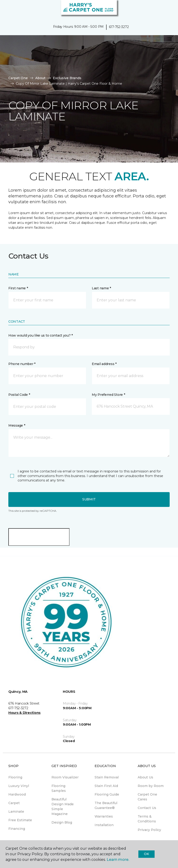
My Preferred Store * (108, 395)
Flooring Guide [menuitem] (107, 794)
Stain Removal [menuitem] (107, 777)
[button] (160, 9)
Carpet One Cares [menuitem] (147, 797)
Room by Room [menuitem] (151, 786)
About (40, 78)
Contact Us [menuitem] (147, 808)
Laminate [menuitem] (16, 812)
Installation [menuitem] (104, 825)
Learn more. (118, 860)
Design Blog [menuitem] (62, 822)
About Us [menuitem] (145, 777)
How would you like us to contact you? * (41, 335)
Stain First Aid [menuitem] (106, 786)
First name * (18, 288)
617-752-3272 (119, 27)
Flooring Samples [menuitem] (59, 788)
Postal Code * (19, 395)
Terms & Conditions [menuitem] (147, 819)
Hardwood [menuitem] (17, 794)
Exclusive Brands (67, 78)
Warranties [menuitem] (104, 816)
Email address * (104, 364)
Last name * (101, 288)
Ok (146, 854)
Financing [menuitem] (17, 829)
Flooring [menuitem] (15, 777)
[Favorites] (166, 9)
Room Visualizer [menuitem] (65, 777)
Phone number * (22, 364)
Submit (89, 499)
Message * (17, 425)
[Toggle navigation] (7, 9)
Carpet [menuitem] (14, 803)
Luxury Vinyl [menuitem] (19, 786)
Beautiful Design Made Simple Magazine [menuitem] (63, 807)
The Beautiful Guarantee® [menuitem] (106, 805)
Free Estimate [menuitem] (20, 820)
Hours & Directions (24, 713)
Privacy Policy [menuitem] (149, 830)
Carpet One (18, 78)
